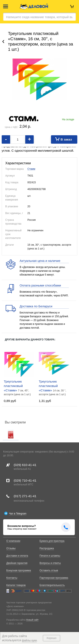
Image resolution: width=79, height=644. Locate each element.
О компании (13, 541)
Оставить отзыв (49, 570)
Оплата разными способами (40, 285)
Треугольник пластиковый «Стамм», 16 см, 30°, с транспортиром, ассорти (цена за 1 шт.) (41, 41)
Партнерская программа (54, 578)
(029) (25, 465)
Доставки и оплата (17, 556)
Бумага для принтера (52, 541)
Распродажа (47, 548)
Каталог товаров (16, 585)
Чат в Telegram (18, 514)
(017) (25, 496)
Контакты (12, 578)
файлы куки (29, 640)
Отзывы (11, 548)
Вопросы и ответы (50, 563)
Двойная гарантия (17, 563)
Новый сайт (32, 620)
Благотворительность (52, 585)
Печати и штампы (50, 556)
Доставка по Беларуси (36, 306)
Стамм (31, 169)
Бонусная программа (19, 570)
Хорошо (51, 638)
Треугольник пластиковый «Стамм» (13, 386)
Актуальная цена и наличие (40, 261)
